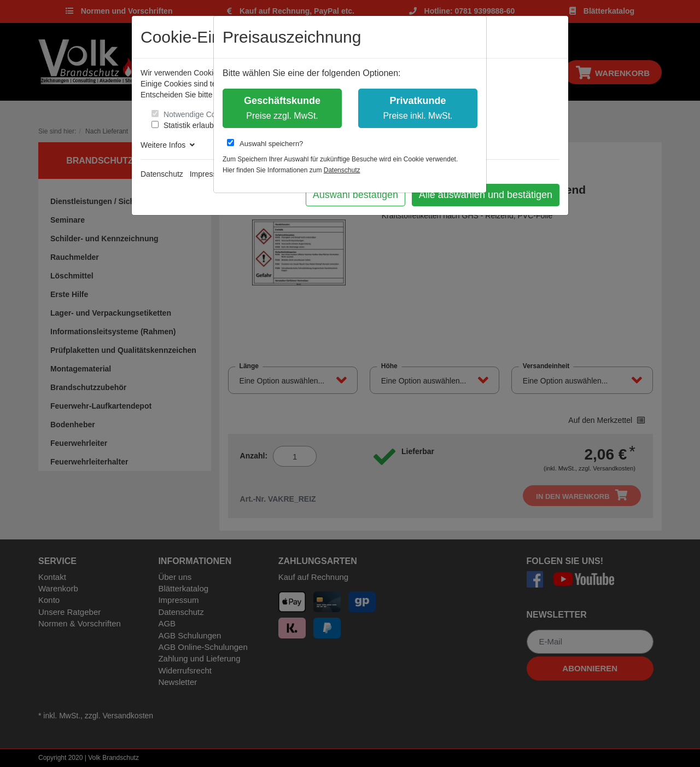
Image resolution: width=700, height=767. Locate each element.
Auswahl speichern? (265, 143)
